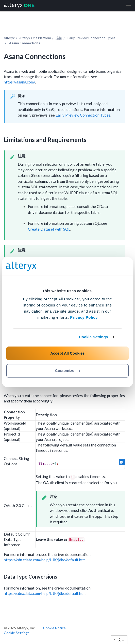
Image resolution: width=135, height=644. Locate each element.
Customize (68, 370)
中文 (119, 640)
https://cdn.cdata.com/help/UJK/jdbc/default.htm (45, 560)
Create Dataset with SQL (49, 229)
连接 (59, 38)
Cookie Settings (94, 337)
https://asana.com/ (19, 82)
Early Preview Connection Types (83, 115)
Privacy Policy (84, 317)
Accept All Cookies (67, 353)
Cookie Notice (54, 628)
